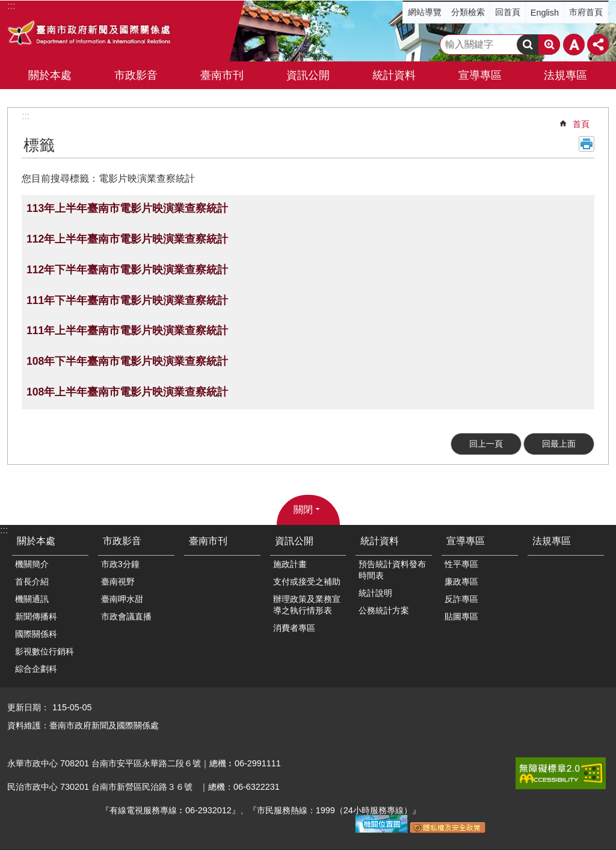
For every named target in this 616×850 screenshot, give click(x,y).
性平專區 (461, 564)
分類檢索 (468, 12)
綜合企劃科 (36, 669)
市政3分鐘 (120, 564)
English (545, 13)
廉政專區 (461, 582)
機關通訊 (32, 599)
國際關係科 (36, 634)
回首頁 (508, 12)
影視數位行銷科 (45, 651)
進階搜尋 (549, 45)
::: (26, 116)
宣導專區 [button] (480, 75)
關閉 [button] (303, 510)
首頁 (581, 124)
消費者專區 (294, 628)
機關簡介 (32, 564)
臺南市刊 (222, 75)
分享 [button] (598, 45)
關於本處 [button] (50, 75)
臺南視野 (118, 582)
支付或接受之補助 (307, 582)
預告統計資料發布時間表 (392, 570)
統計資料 (380, 541)
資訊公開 (294, 541)
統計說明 (375, 593)
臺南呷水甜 (122, 599)
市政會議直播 (126, 616)
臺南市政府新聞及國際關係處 (90, 34)
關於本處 (36, 541)
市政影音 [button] (136, 75)
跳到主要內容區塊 (6, 6)
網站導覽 (425, 12)
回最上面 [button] (559, 444)
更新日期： (28, 707)
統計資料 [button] (394, 75)
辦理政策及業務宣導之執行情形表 (307, 605)
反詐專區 (461, 599)
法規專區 (565, 75)
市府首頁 (586, 12)
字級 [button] (574, 45)
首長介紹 (32, 582)
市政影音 (122, 541)
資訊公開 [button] (308, 75)
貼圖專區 (461, 616)
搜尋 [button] (528, 45)
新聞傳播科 (36, 616)
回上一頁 (486, 444)
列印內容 (587, 144)
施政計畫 (290, 564)
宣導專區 (466, 541)
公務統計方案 (384, 610)
